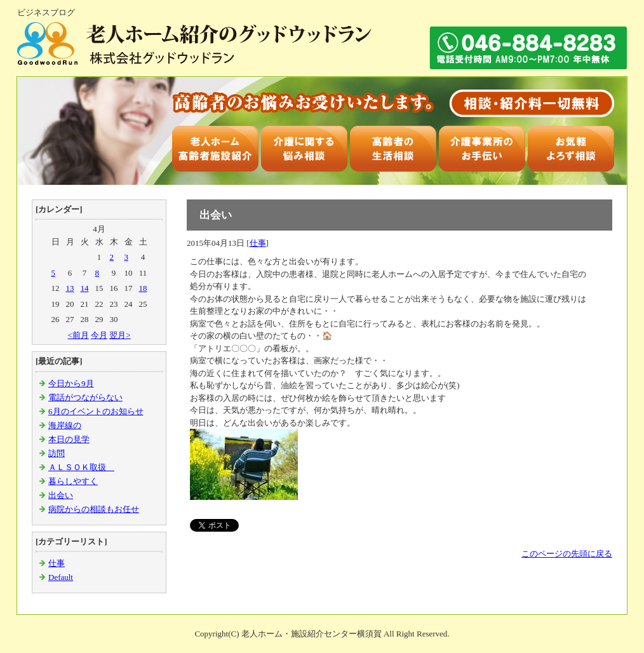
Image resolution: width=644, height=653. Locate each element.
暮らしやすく (73, 481)
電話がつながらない (85, 397)
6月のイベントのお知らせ (96, 411)
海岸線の (65, 425)
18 (143, 288)
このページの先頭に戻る (567, 554)
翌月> (120, 335)
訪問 (57, 453)
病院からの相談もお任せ (94, 509)
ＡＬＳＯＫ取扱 (81, 467)
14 (85, 288)
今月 (99, 335)
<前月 (78, 335)
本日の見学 (69, 439)
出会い (61, 495)
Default (61, 577)
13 (70, 288)
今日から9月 (71, 383)
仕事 (57, 563)
